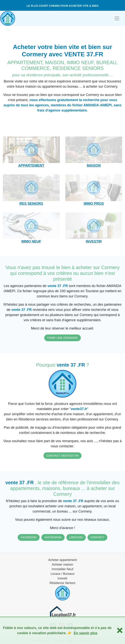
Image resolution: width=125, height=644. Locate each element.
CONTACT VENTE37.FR (62, 456)
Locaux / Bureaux (63, 574)
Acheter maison (62, 565)
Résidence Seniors (62, 583)
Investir (62, 578)
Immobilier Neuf (62, 569)
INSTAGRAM (53, 537)
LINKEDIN (76, 537)
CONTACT (97, 537)
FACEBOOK (29, 537)
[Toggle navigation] (117, 18)
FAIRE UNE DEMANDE (62, 338)
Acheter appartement (62, 560)
